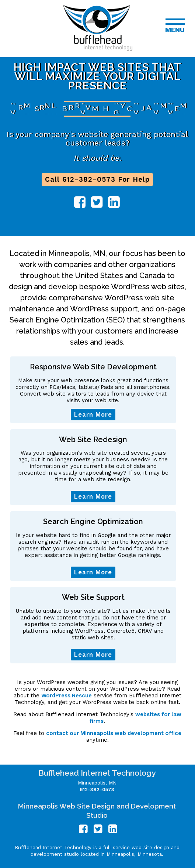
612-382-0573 (97, 790)
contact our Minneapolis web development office (114, 733)
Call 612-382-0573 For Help (97, 180)
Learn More (93, 415)
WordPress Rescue (67, 696)
